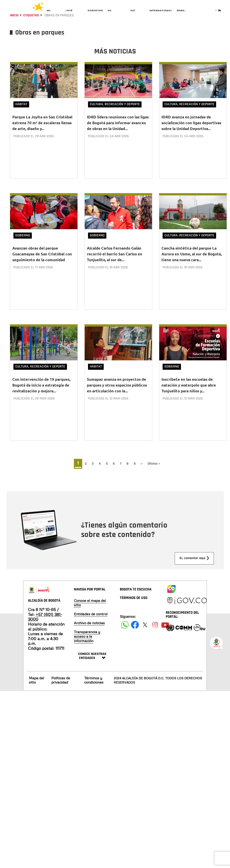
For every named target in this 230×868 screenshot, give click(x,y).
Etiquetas (31, 27)
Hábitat (21, 116)
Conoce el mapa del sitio (90, 604)
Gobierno (23, 244)
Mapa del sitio (37, 681)
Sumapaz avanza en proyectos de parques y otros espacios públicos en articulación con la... (117, 390)
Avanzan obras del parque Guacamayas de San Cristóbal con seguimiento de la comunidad (42, 262)
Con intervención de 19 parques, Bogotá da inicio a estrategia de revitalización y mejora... (41, 390)
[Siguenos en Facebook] (125, 626)
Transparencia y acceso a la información (87, 638)
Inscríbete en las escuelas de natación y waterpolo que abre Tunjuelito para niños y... (189, 390)
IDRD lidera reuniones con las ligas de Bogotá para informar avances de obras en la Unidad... (118, 135)
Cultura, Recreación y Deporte (115, 116)
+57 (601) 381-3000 (45, 618)
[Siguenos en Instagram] (155, 626)
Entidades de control (91, 615)
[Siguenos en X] (145, 626)
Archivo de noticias (89, 624)
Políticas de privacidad (61, 681)
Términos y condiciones (94, 681)
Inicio (14, 27)
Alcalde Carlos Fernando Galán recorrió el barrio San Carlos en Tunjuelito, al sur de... (115, 262)
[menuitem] (54, 15)
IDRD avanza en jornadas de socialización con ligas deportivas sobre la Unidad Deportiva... (191, 135)
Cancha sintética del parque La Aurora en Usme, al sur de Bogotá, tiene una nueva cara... (192, 262)
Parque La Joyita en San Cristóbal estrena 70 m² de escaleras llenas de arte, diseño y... (42, 135)
